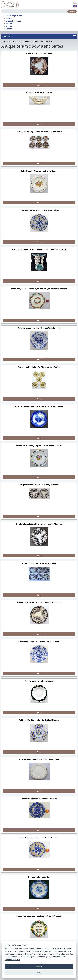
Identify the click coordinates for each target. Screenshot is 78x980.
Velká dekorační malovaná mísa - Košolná (39, 799)
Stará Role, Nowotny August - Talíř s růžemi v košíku (39, 446)
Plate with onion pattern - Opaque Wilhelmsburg (39, 328)
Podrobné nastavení (12, 959)
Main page (5, 41)
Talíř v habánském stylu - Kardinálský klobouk (39, 720)
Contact (8, 29)
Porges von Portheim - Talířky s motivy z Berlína (39, 367)
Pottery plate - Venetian (39, 877)
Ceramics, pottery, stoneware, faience (24, 41)
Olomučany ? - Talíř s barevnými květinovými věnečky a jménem (39, 289)
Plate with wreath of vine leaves (39, 681)
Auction (8, 26)
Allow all (39, 966)
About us (9, 24)
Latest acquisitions (13, 16)
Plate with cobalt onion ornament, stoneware (39, 642)
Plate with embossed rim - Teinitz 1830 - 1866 (39, 759)
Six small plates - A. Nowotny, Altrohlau (39, 563)
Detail (39, 85)
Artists (8, 18)
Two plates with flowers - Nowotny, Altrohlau (39, 485)
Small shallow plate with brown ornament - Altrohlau (39, 524)
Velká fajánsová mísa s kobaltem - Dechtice (39, 838)
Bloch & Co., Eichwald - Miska (39, 93)
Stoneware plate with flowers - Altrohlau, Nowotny (39, 603)
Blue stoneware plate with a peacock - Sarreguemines (39, 406)
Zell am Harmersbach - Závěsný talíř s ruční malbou (39, 916)
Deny (39, 973)
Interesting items (12, 21)
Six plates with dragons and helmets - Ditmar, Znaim (39, 132)
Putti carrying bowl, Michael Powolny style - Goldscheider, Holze (39, 250)
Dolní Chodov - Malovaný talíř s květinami (39, 171)
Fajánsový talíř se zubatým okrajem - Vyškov (39, 210)
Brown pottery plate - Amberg (39, 53)
